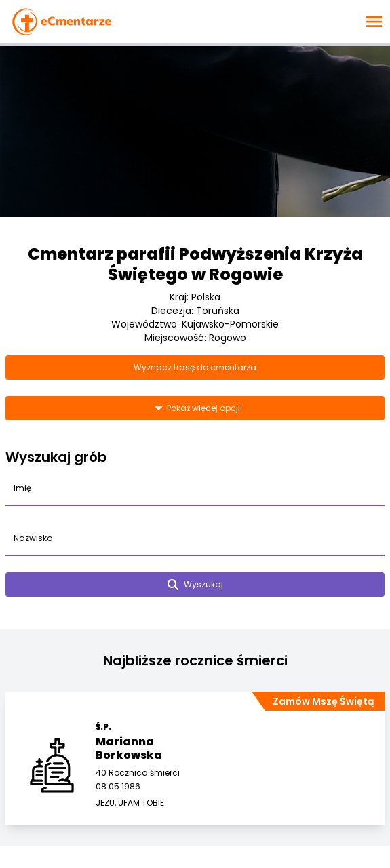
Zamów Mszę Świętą (323, 701)
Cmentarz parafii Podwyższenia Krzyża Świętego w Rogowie (195, 264)
